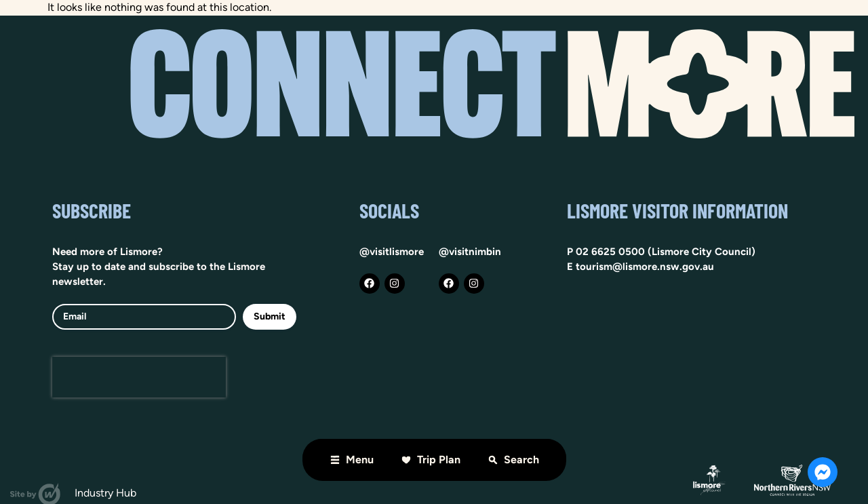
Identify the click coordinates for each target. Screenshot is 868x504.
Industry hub (105, 493)
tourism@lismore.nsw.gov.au (645, 267)
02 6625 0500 (610, 252)
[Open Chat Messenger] (823, 472)
